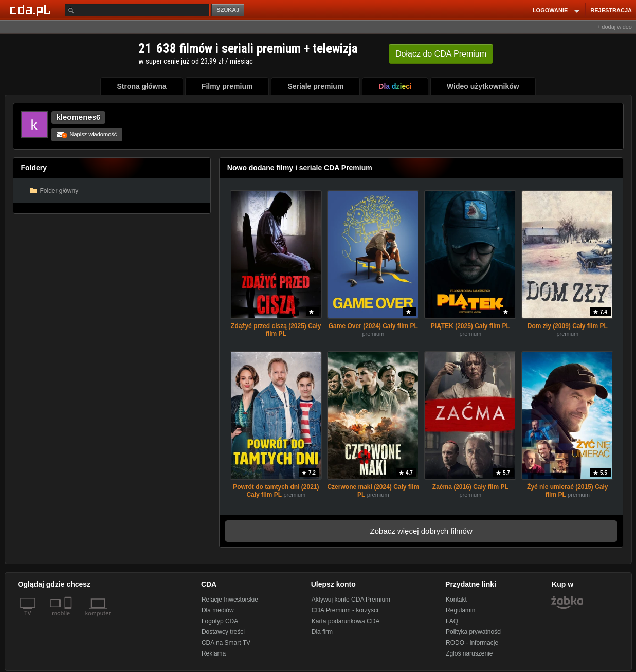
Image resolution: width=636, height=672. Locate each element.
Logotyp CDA (220, 621)
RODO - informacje (472, 643)
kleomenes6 (79, 117)
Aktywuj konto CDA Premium (351, 600)
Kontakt (456, 600)
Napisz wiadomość (87, 134)
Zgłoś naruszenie (469, 653)
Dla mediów (218, 610)
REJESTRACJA (611, 10)
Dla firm (322, 632)
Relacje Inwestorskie (230, 600)
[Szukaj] (137, 10)
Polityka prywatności (474, 632)
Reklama (214, 653)
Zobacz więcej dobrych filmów (421, 531)
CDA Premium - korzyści (345, 610)
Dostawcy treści (223, 632)
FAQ (452, 621)
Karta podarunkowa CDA (346, 621)
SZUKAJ (228, 10)
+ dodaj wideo (614, 27)
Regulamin (460, 610)
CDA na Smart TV (226, 643)
